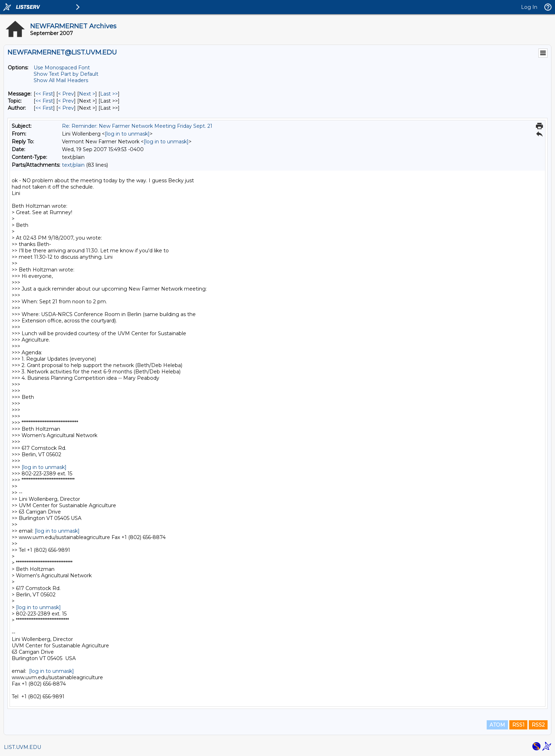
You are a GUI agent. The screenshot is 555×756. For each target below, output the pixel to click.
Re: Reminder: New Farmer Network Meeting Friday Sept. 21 (137, 126)
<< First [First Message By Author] (44, 108)
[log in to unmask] (127, 134)
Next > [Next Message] (87, 94)
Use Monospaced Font (62, 68)
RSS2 (538, 725)
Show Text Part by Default (66, 74)
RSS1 (518, 725)
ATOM (497, 725)
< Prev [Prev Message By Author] (66, 108)
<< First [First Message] (44, 94)
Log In (529, 7)
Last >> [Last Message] (109, 94)
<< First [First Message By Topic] (44, 101)
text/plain (73, 165)
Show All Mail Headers (61, 80)
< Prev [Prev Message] (66, 94)
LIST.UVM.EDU (22, 747)
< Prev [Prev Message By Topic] (66, 101)
